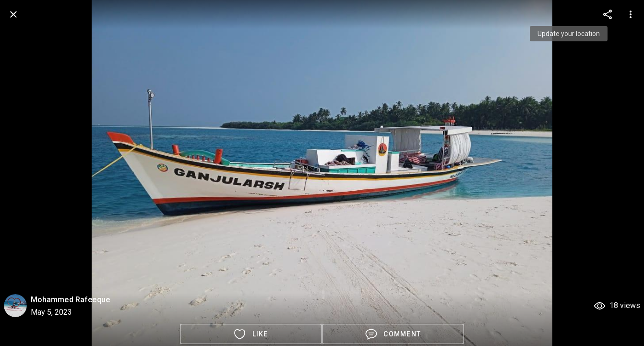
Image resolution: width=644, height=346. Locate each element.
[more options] (608, 14)
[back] (13, 14)
